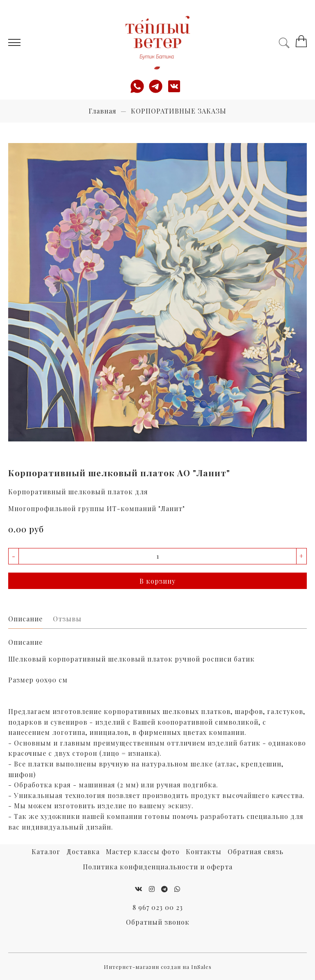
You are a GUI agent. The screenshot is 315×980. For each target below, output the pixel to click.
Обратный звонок (158, 922)
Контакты (204, 852)
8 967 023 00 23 (158, 907)
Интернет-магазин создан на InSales (158, 967)
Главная (103, 111)
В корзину (157, 581)
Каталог (46, 852)
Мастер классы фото (143, 852)
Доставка (83, 852)
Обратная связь (256, 852)
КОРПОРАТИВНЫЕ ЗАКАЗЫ (179, 111)
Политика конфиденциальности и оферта (158, 867)
